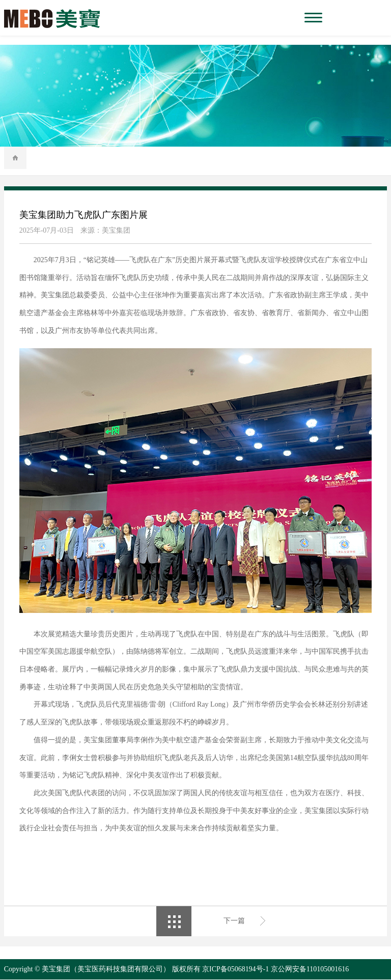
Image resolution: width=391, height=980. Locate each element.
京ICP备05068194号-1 (235, 970)
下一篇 (234, 921)
